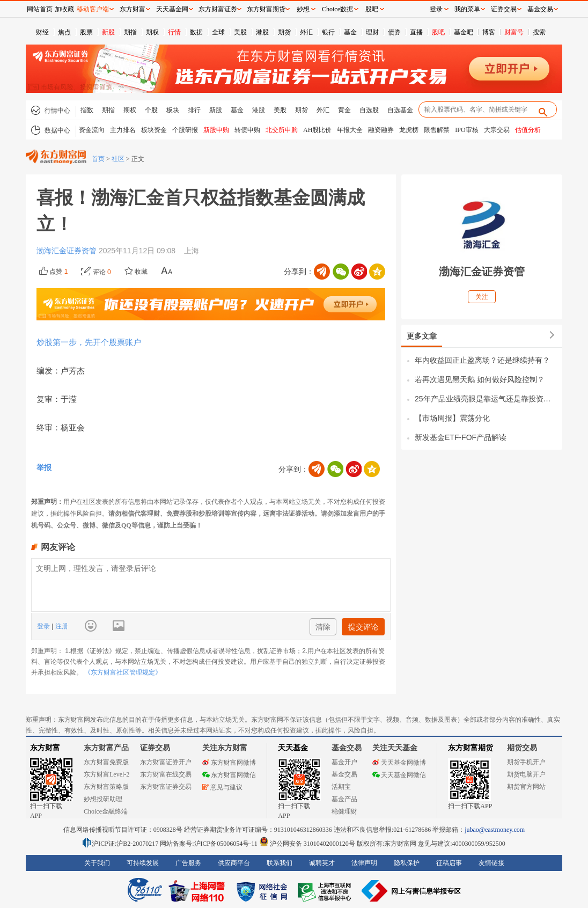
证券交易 (504, 9)
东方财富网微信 (229, 775)
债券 (394, 32)
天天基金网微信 (399, 775)
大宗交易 (497, 130)
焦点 (64, 32)
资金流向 (92, 130)
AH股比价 (317, 130)
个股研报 (185, 130)
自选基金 (400, 110)
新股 (108, 32)
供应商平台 (234, 863)
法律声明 (364, 863)
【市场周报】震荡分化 (452, 418)
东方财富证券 (218, 9)
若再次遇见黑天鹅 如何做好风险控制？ (480, 379)
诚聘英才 (322, 863)
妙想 (303, 9)
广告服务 (188, 863)
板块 (173, 110)
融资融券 (381, 130)
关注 (482, 297)
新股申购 (216, 130)
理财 (372, 32)
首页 (98, 159)
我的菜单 (467, 9)
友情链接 (491, 863)
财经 (42, 32)
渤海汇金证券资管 (68, 251)
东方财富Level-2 (106, 774)
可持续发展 (143, 863)
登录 (44, 626)
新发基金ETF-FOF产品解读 (461, 437)
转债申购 (247, 130)
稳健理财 (344, 811)
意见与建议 (222, 787)
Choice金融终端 (106, 811)
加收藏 (64, 9)
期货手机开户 (526, 762)
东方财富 (45, 748)
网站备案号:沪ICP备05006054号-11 (210, 844)
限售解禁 (437, 130)
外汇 (306, 32)
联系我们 (280, 863)
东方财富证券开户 (166, 762)
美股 (240, 32)
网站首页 (40, 9)
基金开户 (344, 762)
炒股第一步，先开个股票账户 (89, 342)
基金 (350, 32)
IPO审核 (466, 130)
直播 (416, 32)
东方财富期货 (471, 748)
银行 (328, 32)
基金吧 (464, 32)
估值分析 (528, 130)
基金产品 (344, 799)
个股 (151, 110)
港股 (262, 32)
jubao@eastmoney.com (495, 830)
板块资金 (154, 130)
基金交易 (344, 774)
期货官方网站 (526, 787)
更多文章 (422, 336)
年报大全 (350, 130)
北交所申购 (282, 130)
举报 (44, 467)
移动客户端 (93, 9)
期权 (152, 32)
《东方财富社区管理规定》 (123, 672)
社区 (118, 159)
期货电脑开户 (526, 774)
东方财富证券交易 (166, 787)
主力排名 (123, 130)
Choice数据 (337, 9)
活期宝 (341, 787)
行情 (174, 32)
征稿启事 (449, 863)
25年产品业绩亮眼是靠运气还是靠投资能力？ (486, 399)
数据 (196, 32)
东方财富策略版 (106, 787)
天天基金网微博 (399, 763)
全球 (218, 32)
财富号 (514, 32)
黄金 (344, 110)
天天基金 (293, 748)
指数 (87, 110)
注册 (60, 626)
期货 (284, 32)
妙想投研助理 (103, 799)
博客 (489, 32)
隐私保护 (407, 863)
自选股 (369, 110)
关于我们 (97, 863)
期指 (130, 32)
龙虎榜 (409, 130)
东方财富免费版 (106, 762)
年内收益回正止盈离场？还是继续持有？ (482, 360)
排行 (194, 110)
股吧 (438, 32)
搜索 (539, 32)
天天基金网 (172, 9)
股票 (86, 32)
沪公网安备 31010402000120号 (307, 844)
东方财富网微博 (229, 763)
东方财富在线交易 (166, 774)
